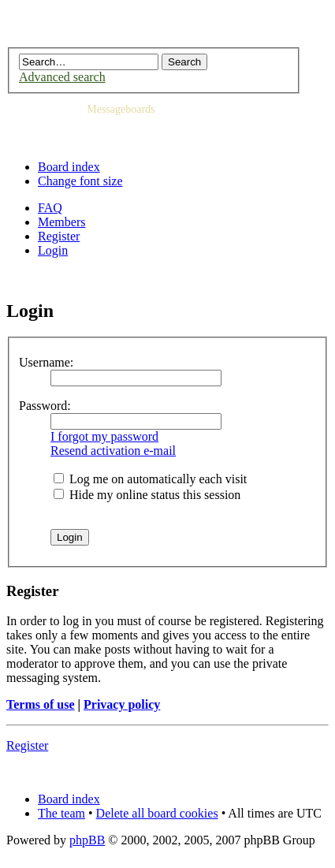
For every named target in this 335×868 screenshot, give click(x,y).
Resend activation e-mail (113, 451)
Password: (45, 406)
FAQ (50, 208)
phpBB (87, 840)
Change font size (80, 181)
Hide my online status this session (147, 495)
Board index (69, 167)
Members (61, 222)
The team (61, 813)
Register (59, 236)
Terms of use (41, 704)
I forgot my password (104, 436)
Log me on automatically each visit (150, 479)
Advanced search (62, 77)
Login (53, 250)
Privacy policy (122, 704)
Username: (46, 362)
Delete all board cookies (157, 813)
